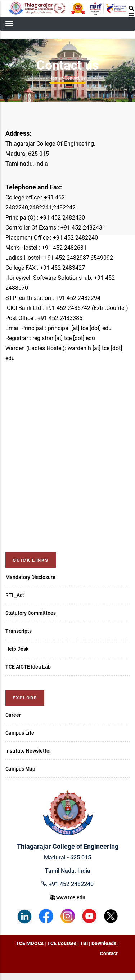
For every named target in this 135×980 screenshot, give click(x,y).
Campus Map (20, 769)
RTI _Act (15, 595)
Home (55, 78)
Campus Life (20, 733)
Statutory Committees (31, 613)
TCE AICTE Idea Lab (28, 667)
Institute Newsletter (28, 751)
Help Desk (17, 649)
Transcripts (19, 631)
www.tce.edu (68, 897)
